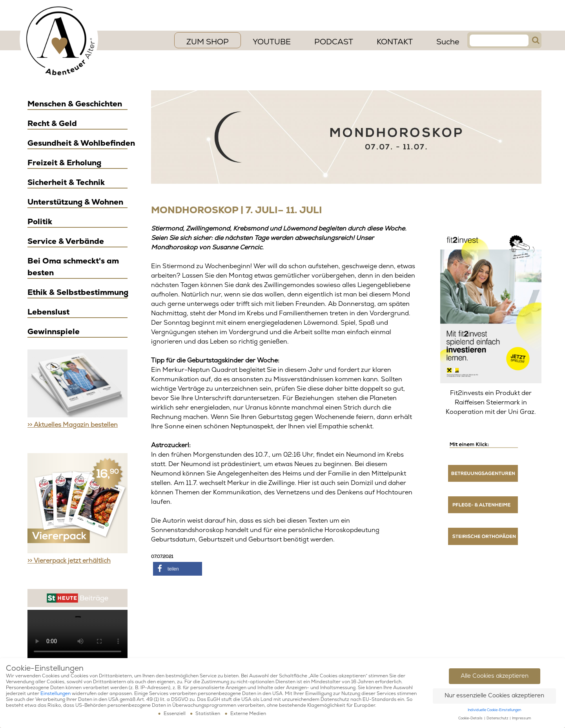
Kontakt (395, 42)
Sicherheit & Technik (66, 182)
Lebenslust (48, 312)
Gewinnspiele (54, 332)
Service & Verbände (66, 241)
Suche (448, 42)
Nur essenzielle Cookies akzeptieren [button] (494, 696)
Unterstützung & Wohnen (75, 202)
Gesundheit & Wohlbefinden (81, 143)
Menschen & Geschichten (75, 104)
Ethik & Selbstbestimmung (78, 292)
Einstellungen (56, 694)
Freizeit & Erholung (64, 163)
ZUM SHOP (208, 42)
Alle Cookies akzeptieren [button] (495, 676)
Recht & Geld (52, 123)
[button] (178, 569)
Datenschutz (498, 718)
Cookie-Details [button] (471, 718)
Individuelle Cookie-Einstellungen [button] (494, 710)
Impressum (521, 718)
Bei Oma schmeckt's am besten (73, 267)
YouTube (272, 42)
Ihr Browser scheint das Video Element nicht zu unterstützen (77, 635)
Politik (40, 222)
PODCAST (334, 42)
